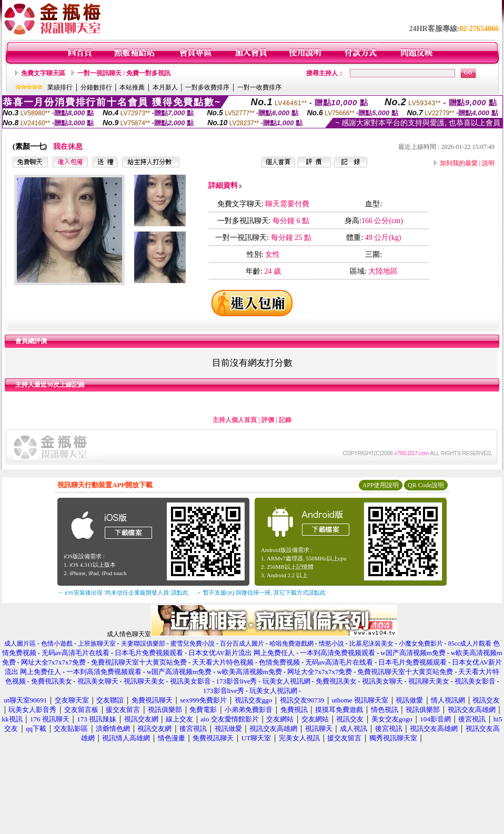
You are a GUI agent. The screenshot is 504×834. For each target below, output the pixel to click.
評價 (268, 420)
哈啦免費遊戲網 (291, 644)
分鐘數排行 (96, 87)
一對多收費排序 (207, 87)
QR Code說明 (426, 485)
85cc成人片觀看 (470, 644)
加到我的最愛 (459, 163)
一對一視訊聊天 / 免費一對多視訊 (124, 73)
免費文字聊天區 (43, 73)
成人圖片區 (20, 644)
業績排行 (60, 87)
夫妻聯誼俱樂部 (143, 644)
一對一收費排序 (259, 87)
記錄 (285, 420)
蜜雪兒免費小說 (193, 644)
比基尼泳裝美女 (371, 644)
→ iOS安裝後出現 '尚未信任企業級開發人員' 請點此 (123, 592)
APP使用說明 (380, 485)
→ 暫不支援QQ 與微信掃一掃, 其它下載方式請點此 (261, 592)
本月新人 (165, 87)
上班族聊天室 (97, 644)
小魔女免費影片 (421, 644)
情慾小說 (331, 644)
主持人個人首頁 (235, 420)
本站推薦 (132, 87)
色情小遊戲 (57, 644)
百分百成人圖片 (242, 644)
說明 (488, 163)
